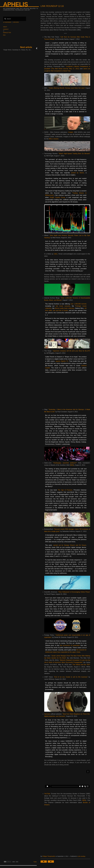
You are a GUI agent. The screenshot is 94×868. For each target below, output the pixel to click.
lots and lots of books (60, 310)
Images (71, 132)
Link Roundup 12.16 (52, 6)
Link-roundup (81, 856)
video (56, 254)
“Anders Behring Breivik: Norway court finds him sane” (67, 88)
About (5, 27)
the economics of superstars (70, 645)
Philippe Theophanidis (49, 856)
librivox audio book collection (65, 308)
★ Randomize (7, 22)
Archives (16, 22)
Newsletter (7, 33)
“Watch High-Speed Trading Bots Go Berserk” (74, 154)
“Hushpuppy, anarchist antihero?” (65, 463)
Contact (6, 29)
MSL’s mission (54, 139)
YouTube (47, 794)
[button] (44, 862)
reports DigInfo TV (62, 361)
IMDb (72, 465)
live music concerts (63, 306)
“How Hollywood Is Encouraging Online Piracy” (74, 592)
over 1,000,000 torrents (78, 304)
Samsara (47, 714)
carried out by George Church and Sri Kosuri (70, 545)
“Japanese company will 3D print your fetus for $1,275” (71, 351)
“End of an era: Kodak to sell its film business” (71, 677)
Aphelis (16, 4)
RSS (4, 35)
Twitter (35, 862)
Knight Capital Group (57, 197)
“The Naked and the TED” (81, 665)
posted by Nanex (78, 173)
